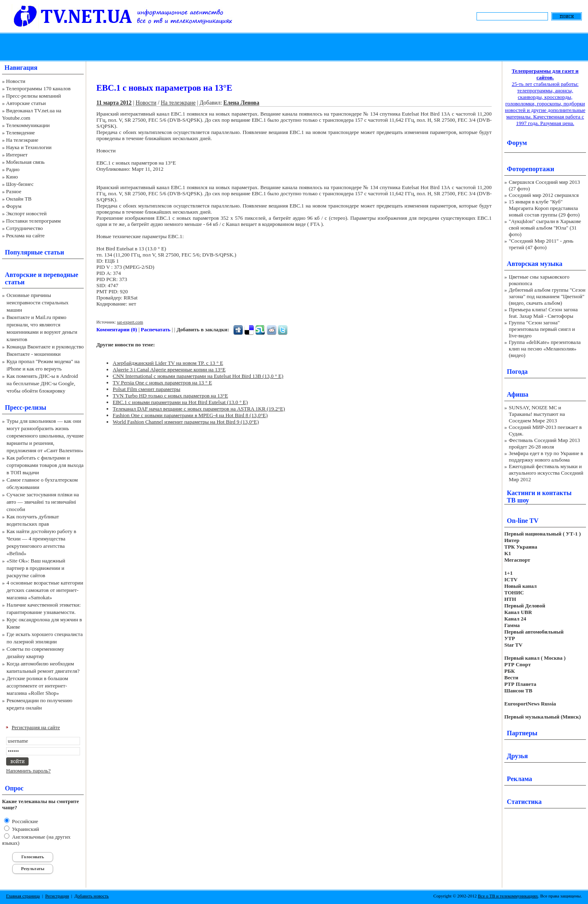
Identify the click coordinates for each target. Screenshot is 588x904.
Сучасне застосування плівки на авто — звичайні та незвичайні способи (43, 502)
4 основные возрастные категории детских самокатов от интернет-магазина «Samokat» (45, 590)
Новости (16, 81)
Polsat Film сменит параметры (147, 389)
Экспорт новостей (27, 213)
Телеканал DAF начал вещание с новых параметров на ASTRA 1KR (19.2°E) (199, 409)
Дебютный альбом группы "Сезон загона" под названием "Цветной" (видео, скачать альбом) (547, 296)
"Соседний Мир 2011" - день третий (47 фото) (541, 244)
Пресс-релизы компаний (33, 96)
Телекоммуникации (28, 125)
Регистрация (57, 896)
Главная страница (23, 896)
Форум (14, 206)
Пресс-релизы (26, 407)
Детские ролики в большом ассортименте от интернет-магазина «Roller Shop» (37, 686)
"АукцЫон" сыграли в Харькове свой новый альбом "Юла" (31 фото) (545, 228)
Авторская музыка (535, 264)
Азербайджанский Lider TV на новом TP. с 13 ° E (168, 363)
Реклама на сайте (26, 235)
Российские (24, 821)
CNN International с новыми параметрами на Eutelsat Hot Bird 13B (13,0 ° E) (198, 376)
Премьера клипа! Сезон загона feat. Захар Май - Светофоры (543, 313)
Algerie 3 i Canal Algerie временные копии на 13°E (169, 369)
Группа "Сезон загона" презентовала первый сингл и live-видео (542, 329)
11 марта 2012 (114, 103)
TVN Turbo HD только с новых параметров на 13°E (170, 396)
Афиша (518, 394)
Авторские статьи (26, 103)
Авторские (21, 275)
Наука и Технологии (29, 147)
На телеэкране (22, 140)
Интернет (17, 155)
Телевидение (21, 133)
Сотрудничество (24, 228)
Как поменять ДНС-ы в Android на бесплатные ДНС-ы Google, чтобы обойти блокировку (42, 383)
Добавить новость (91, 896)
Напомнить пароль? (28, 771)
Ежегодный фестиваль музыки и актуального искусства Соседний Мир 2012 (546, 473)
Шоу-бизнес (20, 184)
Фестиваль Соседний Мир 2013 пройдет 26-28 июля (544, 443)
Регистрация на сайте (36, 727)
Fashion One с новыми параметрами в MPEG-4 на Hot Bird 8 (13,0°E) (190, 415)
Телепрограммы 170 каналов (38, 88)
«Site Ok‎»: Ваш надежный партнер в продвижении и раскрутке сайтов (36, 568)
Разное (14, 191)
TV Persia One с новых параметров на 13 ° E (162, 383)
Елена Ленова (241, 103)
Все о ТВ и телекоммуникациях (508, 896)
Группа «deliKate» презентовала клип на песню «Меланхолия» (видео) (545, 349)
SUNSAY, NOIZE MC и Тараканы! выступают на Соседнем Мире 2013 (537, 414)
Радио (13, 169)
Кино (12, 177)
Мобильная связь (25, 162)
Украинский (25, 829)
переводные (61, 275)
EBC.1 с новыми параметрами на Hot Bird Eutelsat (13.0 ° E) (180, 402)
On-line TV (523, 521)
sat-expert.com (130, 322)
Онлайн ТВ (19, 199)
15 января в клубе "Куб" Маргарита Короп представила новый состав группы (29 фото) (544, 208)
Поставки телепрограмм (33, 221)
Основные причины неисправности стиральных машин (38, 302)
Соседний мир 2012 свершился (544, 195)
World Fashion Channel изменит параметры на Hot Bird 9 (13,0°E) (186, 422)
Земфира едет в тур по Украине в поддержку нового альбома (546, 456)
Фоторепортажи (530, 169)
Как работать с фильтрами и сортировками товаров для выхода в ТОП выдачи (45, 465)
